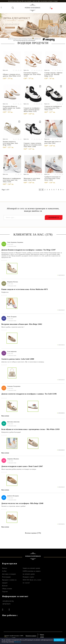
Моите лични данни (42, 636)
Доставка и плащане (9, 574)
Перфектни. (5, 292)
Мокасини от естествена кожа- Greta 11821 (32, 179)
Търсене (5, 592)
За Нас (4, 571)
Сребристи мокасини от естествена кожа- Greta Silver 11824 (52, 178)
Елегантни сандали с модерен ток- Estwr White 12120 (32, 74)
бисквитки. (18, 642)
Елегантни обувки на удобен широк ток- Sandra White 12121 (12, 108)
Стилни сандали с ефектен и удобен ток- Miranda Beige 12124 (53, 74)
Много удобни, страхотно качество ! (13, 327)
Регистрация (6, 577)
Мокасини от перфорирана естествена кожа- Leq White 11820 (12, 180)
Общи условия (7, 589)
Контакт (5, 586)
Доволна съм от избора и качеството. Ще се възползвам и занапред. (23, 362)
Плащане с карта (28, 577)
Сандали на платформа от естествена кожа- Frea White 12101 (53, 108)
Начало (5, 568)
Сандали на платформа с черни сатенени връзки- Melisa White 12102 (32, 110)
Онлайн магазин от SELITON (54, 637)
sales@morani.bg (8, 601)
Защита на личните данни (31, 568)
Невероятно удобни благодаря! (11, 432)
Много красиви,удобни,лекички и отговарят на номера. (19, 469)
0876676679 (6, 604)
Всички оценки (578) (33, 533)
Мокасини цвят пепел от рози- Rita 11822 (53, 142)
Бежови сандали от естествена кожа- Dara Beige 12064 (10, 143)
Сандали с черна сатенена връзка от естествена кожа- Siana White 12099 (33, 145)
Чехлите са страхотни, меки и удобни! (14, 506)
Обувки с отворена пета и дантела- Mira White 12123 (12, 75)
